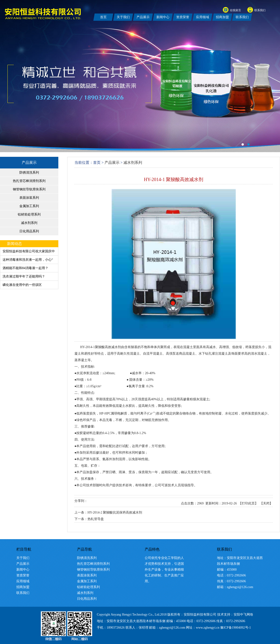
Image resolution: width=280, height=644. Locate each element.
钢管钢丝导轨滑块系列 (29, 189)
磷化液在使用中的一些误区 (22, 285)
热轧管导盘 (96, 519)
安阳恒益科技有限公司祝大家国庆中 (29, 251)
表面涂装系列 (29, 198)
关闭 (266, 503)
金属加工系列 (29, 206)
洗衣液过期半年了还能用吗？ (24, 276)
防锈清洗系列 (29, 173)
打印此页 (248, 503)
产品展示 (29, 163)
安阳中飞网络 (243, 615)
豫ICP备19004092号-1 (236, 628)
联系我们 (260, 10)
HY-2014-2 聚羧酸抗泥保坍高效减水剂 (115, 512)
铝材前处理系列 (29, 214)
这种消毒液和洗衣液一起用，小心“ (28, 260)
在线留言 (235, 10)
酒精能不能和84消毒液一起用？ (25, 268)
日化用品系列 (29, 231)
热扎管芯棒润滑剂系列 (29, 181)
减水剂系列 (29, 223)
